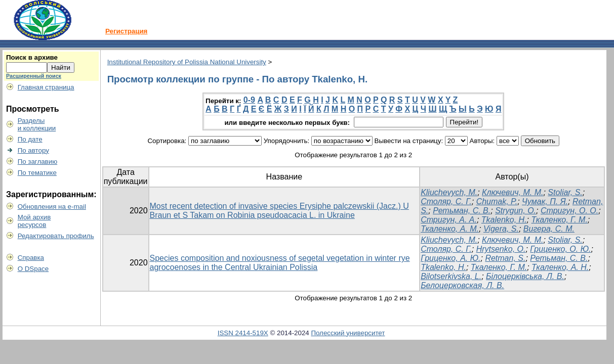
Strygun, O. (516, 211)
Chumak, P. (497, 201)
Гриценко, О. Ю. (560, 249)
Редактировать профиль (56, 236)
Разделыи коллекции (37, 124)
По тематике (37, 173)
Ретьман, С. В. (462, 211)
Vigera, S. (501, 229)
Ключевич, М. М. (513, 192)
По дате (30, 139)
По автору (33, 150)
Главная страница (46, 87)
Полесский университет (348, 333)
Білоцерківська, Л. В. (525, 276)
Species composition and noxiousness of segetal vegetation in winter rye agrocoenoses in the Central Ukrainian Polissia (280, 263)
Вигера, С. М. (549, 229)
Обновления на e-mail (52, 207)
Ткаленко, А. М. (450, 229)
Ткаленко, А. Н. (560, 267)
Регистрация (126, 31)
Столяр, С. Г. (446, 201)
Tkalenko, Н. (504, 220)
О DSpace (33, 269)
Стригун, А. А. (449, 220)
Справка (31, 258)
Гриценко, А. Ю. (451, 258)
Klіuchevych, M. (449, 192)
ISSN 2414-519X (243, 333)
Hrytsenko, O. (501, 249)
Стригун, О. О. (569, 211)
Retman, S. (505, 258)
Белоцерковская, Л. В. (462, 285)
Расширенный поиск (34, 76)
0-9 (249, 100)
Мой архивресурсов (34, 221)
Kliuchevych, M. (449, 240)
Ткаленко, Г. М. (560, 220)
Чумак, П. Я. (545, 201)
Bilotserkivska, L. (451, 276)
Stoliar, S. (565, 192)
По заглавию (38, 162)
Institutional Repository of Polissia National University (187, 62)
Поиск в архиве (32, 57)
